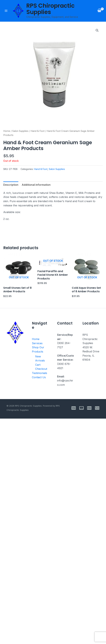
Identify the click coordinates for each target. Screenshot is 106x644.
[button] (97, 30)
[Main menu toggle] (6, 11)
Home (7, 131)
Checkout (41, 369)
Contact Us (39, 377)
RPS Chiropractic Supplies (50, 9)
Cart (38, 365)
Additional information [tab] (36, 185)
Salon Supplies (20, 131)
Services (37, 343)
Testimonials (40, 373)
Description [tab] (11, 185)
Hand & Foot (38, 131)
